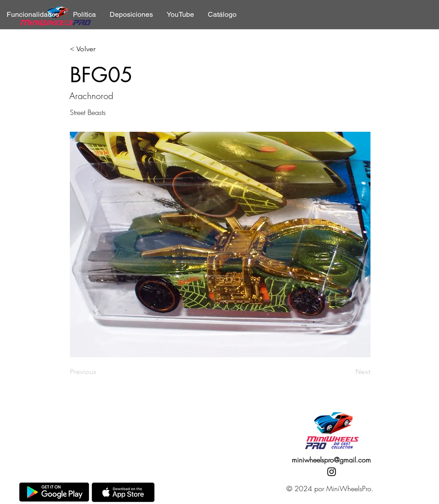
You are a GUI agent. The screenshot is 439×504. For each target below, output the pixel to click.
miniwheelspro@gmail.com (331, 460)
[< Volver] (99, 49)
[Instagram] (332, 472)
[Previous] (99, 372)
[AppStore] (123, 492)
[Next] (348, 372)
